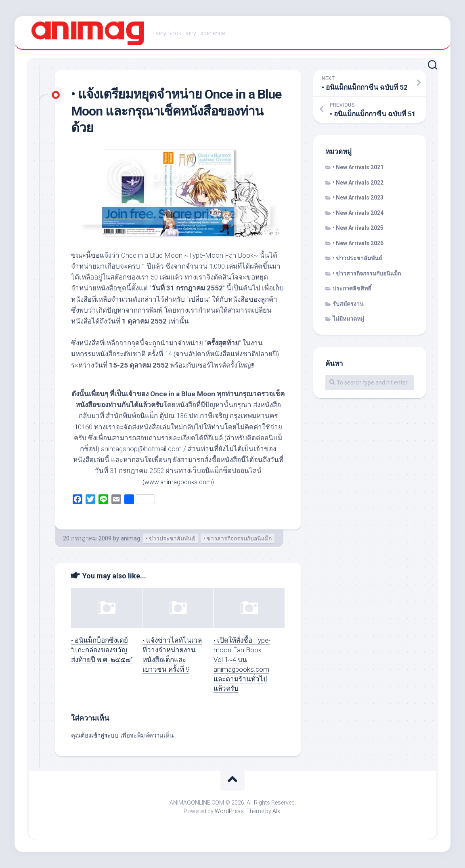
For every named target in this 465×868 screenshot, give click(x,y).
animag (130, 538)
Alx (276, 811)
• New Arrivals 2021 (358, 167)
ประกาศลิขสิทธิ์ (352, 288)
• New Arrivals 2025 (358, 228)
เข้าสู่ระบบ (105, 736)
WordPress (229, 811)
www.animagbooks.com (178, 482)
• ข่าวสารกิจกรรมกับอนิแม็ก (238, 538)
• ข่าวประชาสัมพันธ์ (171, 538)
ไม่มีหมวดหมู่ (348, 319)
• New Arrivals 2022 (358, 183)
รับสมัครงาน (348, 304)
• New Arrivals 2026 (358, 243)
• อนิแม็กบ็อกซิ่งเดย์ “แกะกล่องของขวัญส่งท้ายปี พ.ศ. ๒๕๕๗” (102, 650)
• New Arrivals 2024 (358, 213)
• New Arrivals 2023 (358, 198)
